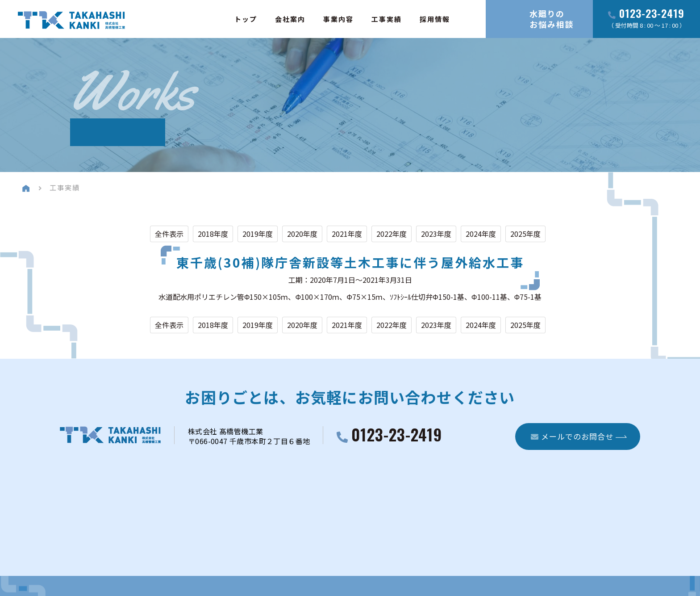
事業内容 (338, 19)
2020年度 (302, 234)
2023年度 (436, 234)
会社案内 (290, 19)
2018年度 (213, 234)
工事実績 (387, 19)
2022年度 (392, 234)
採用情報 (435, 19)
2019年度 (258, 234)
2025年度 (525, 234)
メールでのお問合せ (572, 436)
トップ (246, 19)
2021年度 (347, 234)
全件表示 (169, 234)
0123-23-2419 (652, 14)
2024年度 (481, 234)
